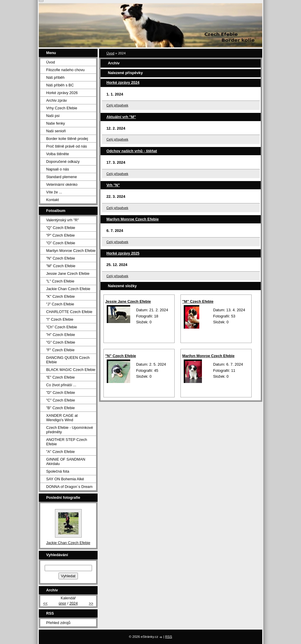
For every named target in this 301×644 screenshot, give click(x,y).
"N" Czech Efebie (121, 356)
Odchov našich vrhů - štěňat (132, 151)
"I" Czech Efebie (60, 319)
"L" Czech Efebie (60, 281)
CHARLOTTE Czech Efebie (69, 312)
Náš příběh (55, 77)
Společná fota (58, 471)
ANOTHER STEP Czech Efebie (67, 442)
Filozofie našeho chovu (65, 70)
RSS (169, 637)
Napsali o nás (58, 169)
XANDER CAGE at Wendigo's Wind (62, 418)
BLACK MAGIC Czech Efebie (71, 370)
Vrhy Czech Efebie (62, 108)
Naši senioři (56, 131)
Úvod (110, 53)
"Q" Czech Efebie (61, 228)
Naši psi (53, 116)
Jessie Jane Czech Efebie (128, 301)
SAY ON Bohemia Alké (65, 479)
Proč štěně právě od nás (67, 146)
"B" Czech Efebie (60, 408)
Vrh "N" (113, 185)
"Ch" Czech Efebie (62, 327)
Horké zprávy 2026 (62, 93)
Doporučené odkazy (63, 162)
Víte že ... (54, 192)
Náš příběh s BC (60, 85)
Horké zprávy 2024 (123, 82)
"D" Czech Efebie (61, 393)
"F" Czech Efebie (60, 350)
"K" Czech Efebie (60, 296)
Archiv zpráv (56, 100)
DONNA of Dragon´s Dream (69, 487)
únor (63, 603)
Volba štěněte (58, 154)
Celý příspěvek (117, 105)
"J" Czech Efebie (60, 304)
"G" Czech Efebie (61, 342)
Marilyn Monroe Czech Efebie (133, 219)
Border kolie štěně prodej (67, 139)
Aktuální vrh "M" (121, 117)
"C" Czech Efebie (61, 400)
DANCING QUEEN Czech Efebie (68, 360)
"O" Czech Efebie (61, 243)
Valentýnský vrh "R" (62, 220)
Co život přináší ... (61, 385)
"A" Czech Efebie (60, 452)
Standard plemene (62, 177)
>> (91, 603)
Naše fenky (56, 123)
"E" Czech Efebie (60, 377)
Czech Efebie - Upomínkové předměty (70, 430)
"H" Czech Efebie (61, 335)
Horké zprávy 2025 (123, 253)
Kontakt (52, 200)
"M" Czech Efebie (198, 301)
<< (45, 603)
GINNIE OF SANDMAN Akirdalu (66, 461)
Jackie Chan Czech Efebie (68, 289)
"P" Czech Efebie (60, 235)
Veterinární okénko (62, 184)
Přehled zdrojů (58, 623)
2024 (73, 603)
